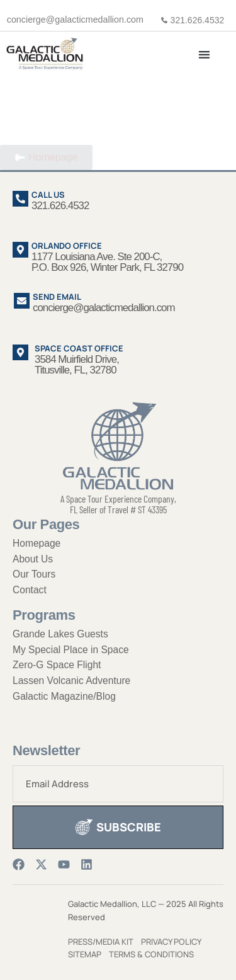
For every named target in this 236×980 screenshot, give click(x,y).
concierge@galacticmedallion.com (75, 20)
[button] (205, 54)
